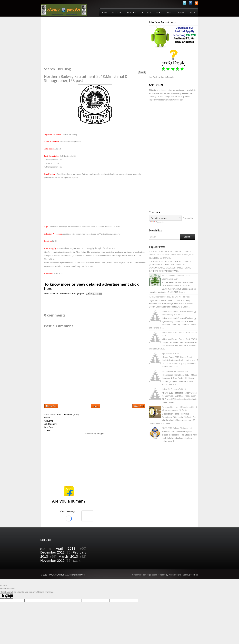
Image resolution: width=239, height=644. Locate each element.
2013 (42, 549)
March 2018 (55, 293)
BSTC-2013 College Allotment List (177, 428)
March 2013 (68, 556)
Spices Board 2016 (170, 354)
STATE (47, 430)
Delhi (47, 293)
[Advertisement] (72, 44)
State (159, 13)
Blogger (100, 434)
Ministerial (66, 293)
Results (170, 13)
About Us (117, 13)
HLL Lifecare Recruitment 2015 (176, 371)
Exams (181, 13)
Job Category (50, 424)
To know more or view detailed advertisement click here (91, 286)
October (76, 561)
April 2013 (66, 548)
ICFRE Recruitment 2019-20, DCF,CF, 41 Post (169, 297)
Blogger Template (158, 575)
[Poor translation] (9, 596)
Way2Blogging (175, 575)
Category (146, 13)
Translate (156, 222)
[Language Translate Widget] (165, 218)
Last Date (131, 13)
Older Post (139, 406)
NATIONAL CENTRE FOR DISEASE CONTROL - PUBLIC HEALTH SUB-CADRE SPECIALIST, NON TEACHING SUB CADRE (171, 255)
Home (105, 13)
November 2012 (52, 560)
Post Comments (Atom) (68, 414)
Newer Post (51, 406)
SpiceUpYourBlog (190, 575)
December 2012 (52, 552)
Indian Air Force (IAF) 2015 (174, 389)
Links (192, 13)
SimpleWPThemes (140, 575)
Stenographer (78, 293)
